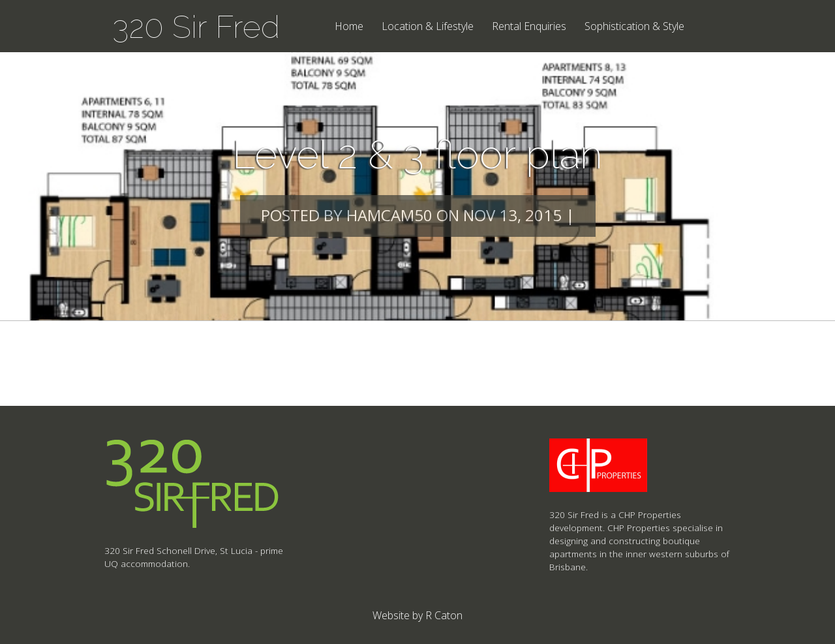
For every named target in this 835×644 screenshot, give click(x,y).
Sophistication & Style (634, 27)
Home (349, 27)
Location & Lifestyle (428, 27)
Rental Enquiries (529, 27)
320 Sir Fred (196, 27)
